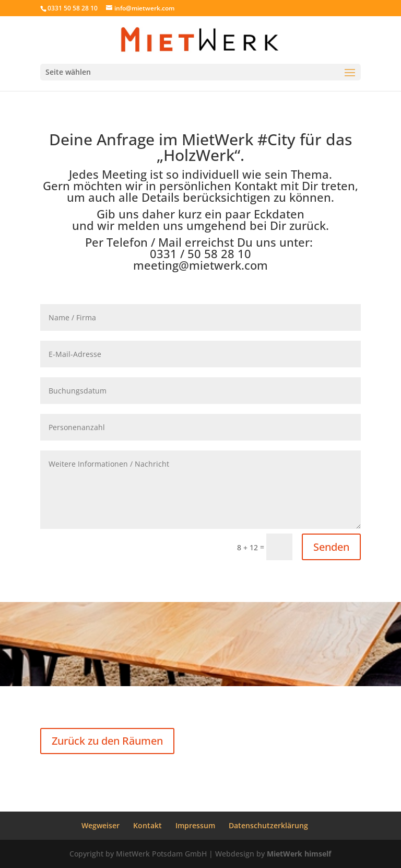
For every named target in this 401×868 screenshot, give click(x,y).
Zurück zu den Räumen (107, 741)
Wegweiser (101, 825)
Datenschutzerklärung (268, 825)
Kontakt (148, 825)
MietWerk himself (299, 854)
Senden (331, 547)
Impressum (195, 825)
